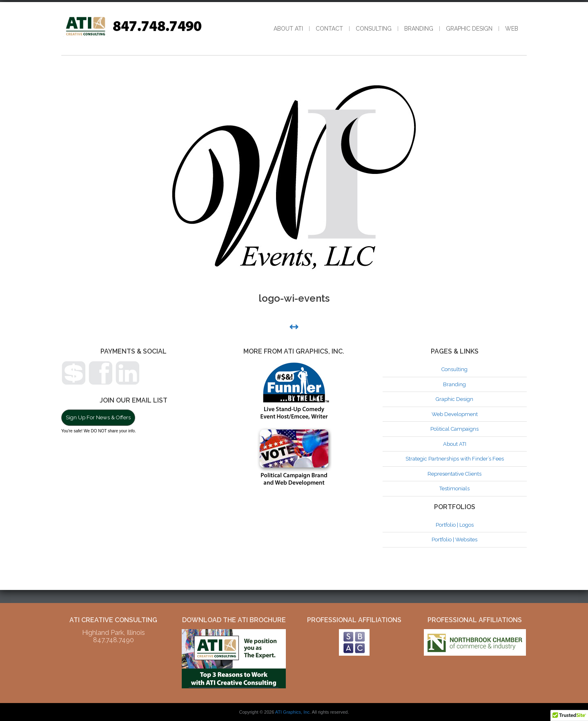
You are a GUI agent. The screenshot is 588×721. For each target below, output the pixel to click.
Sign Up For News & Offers (98, 417)
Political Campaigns (454, 429)
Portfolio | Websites (454, 540)
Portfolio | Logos (455, 525)
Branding (419, 29)
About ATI (288, 29)
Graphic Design (469, 29)
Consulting (374, 29)
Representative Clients (454, 474)
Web (512, 29)
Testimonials (454, 488)
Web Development (455, 414)
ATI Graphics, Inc (292, 712)
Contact (329, 29)
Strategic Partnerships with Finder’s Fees (455, 459)
